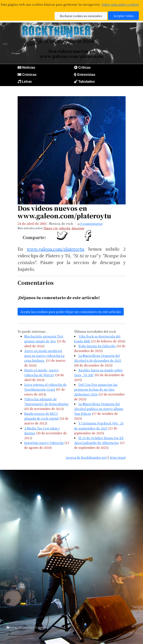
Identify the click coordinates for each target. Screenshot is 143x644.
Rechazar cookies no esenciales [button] (81, 16)
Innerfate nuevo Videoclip (44, 443)
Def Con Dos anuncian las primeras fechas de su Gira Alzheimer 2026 (96, 389)
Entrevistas (86, 75)
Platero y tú (50, 228)
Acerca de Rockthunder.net (86, 457)
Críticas (84, 67)
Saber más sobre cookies (120, 4)
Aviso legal (118, 457)
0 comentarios (91, 223)
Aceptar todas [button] (123, 16)
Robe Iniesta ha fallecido (97, 346)
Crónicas (29, 75)
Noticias (29, 67)
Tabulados (87, 82)
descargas (78, 228)
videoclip (64, 228)
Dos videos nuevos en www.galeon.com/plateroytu (64, 212)
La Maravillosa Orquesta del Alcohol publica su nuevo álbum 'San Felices (99, 409)
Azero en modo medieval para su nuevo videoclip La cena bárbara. (44, 355)
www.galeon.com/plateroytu (56, 249)
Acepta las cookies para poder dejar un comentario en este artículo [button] (71, 312)
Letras (27, 82)
